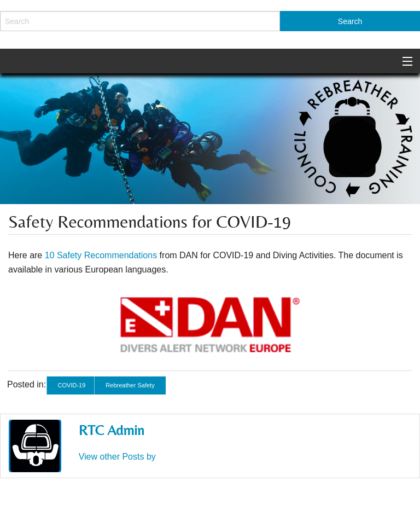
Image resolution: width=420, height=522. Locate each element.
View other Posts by (117, 457)
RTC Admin (112, 430)
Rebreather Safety (130, 385)
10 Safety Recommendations (101, 255)
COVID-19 (72, 385)
